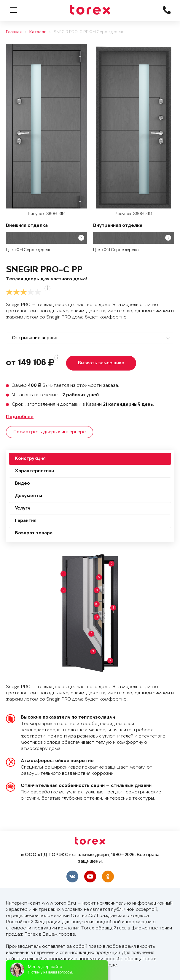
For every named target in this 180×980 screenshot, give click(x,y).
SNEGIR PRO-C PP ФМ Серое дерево (89, 32)
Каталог (38, 32)
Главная (14, 32)
